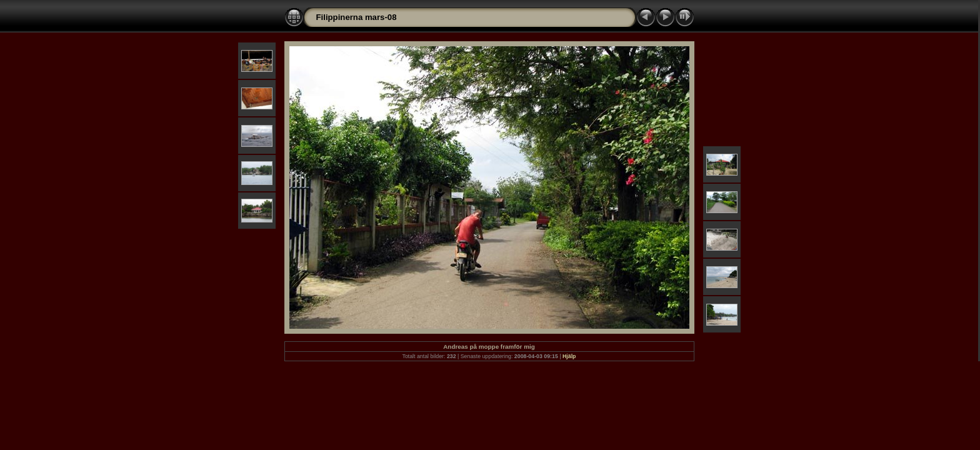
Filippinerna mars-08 (357, 17)
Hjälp (569, 356)
